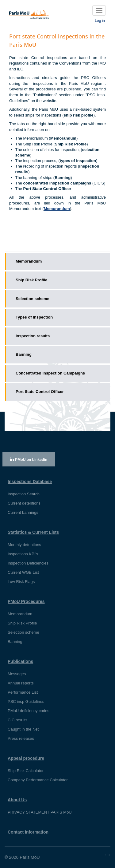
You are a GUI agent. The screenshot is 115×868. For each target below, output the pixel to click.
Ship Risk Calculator (26, 771)
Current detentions (24, 503)
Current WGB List (23, 572)
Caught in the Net (23, 729)
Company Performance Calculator (38, 780)
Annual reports (21, 683)
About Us (17, 800)
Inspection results (33, 336)
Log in (100, 21)
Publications (20, 661)
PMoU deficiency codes (29, 711)
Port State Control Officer (40, 392)
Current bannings (23, 512)
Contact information (28, 832)
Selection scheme (33, 299)
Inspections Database (30, 482)
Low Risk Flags (21, 582)
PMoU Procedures (26, 601)
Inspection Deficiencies (28, 563)
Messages (17, 674)
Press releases (21, 738)
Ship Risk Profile (31, 280)
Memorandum (29, 261)
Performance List (23, 692)
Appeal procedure (26, 758)
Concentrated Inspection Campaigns (50, 373)
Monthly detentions (24, 545)
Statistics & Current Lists (33, 532)
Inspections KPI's (23, 554)
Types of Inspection (34, 317)
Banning (24, 354)
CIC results (17, 720)
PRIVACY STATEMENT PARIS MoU (40, 812)
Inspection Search (24, 494)
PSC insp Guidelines (26, 702)
